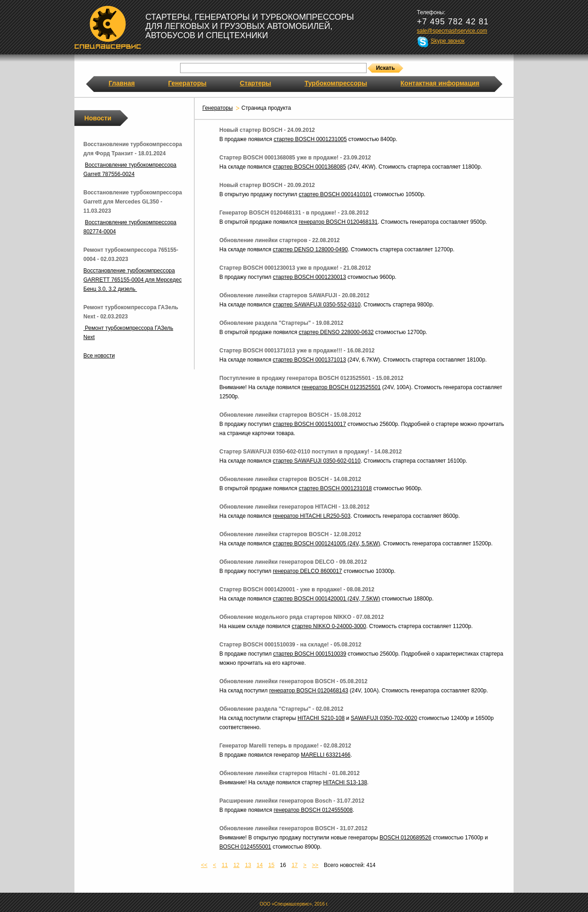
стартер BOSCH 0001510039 (309, 654)
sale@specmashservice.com (452, 31)
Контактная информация (440, 83)
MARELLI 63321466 (326, 755)
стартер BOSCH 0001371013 (309, 360)
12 (236, 865)
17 (295, 865)
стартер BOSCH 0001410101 (335, 194)
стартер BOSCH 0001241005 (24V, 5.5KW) (327, 544)
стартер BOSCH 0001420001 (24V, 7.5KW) (327, 599)
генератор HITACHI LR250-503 (312, 516)
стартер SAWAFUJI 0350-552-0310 (317, 305)
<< (204, 865)
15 (271, 865)
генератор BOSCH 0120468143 (309, 691)
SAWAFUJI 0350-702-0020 (384, 718)
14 (260, 865)
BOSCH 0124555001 (246, 847)
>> (315, 865)
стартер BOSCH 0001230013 (309, 277)
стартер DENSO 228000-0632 (336, 332)
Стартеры (255, 83)
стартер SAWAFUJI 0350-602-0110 (317, 461)
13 (248, 865)
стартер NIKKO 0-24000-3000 (329, 626)
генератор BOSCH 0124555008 (313, 810)
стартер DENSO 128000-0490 (310, 249)
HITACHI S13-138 (345, 782)
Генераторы (187, 83)
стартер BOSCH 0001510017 (309, 424)
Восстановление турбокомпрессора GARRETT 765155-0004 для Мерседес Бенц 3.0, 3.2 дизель (133, 280)
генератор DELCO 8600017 (308, 571)
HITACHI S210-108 (321, 718)
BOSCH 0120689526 (405, 838)
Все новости (99, 356)
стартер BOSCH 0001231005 (310, 139)
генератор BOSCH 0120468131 (338, 222)
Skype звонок (448, 41)
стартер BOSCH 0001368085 (309, 167)
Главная (122, 83)
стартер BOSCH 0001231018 (335, 488)
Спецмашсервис (108, 27)
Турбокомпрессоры (336, 83)
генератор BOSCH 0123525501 (341, 387)
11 (225, 865)
